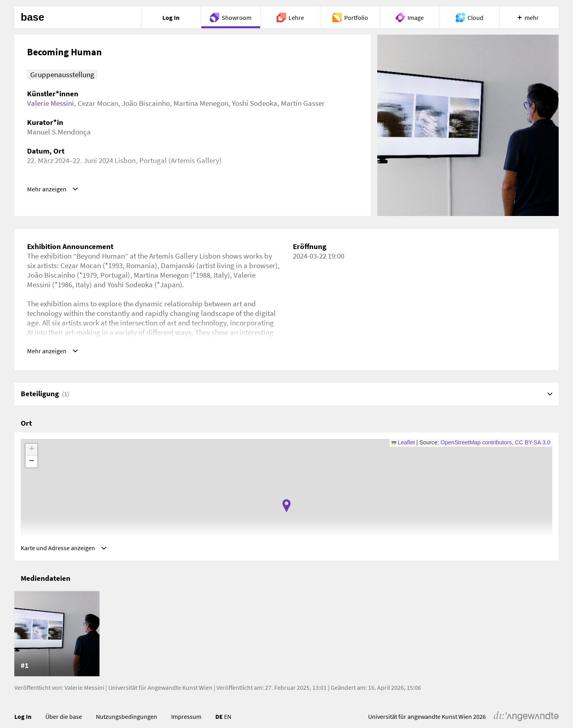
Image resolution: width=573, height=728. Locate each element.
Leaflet (403, 446)
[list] (286, 640)
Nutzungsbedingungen (127, 723)
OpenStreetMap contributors (476, 446)
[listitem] (57, 640)
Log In (23, 723)
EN (228, 723)
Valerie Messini (51, 103)
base (32, 17)
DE (219, 723)
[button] (286, 509)
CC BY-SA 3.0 (533, 446)
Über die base (64, 723)
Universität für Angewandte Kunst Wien (160, 694)
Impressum (186, 723)
